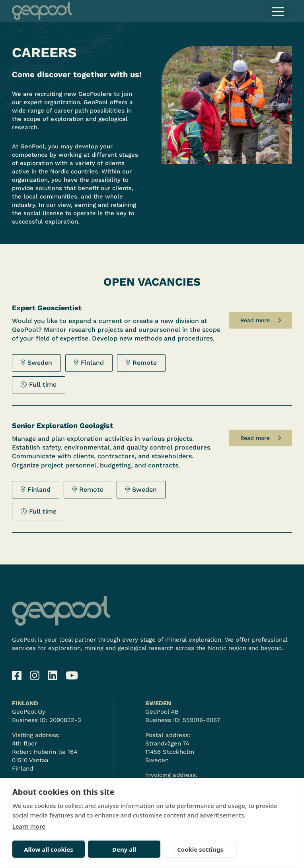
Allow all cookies (41, 849)
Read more (255, 320)
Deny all (101, 849)
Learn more (29, 826)
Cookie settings (161, 849)
